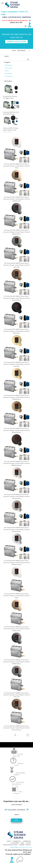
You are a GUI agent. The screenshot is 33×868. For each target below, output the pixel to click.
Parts (8, 71)
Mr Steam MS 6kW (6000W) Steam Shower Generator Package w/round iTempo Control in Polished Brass (16, 397)
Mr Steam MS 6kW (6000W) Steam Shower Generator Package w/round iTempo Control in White (16, 166)
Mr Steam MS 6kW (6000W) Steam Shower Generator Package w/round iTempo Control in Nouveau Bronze (16, 298)
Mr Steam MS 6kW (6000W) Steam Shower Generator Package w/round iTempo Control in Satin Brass (16, 364)
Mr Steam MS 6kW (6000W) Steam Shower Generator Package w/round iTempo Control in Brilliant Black (16, 232)
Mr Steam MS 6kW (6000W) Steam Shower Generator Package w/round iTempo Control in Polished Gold (16, 199)
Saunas (29, 843)
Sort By (14, 50)
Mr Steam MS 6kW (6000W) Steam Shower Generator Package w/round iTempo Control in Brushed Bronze (16, 430)
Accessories (9, 68)
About (9, 841)
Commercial (9, 76)
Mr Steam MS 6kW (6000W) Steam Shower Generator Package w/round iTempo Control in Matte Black (16, 331)
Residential (9, 65)
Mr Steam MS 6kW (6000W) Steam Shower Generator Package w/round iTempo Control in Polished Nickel (16, 496)
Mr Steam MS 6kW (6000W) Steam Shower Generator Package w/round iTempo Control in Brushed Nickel (16, 530)
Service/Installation (10, 845)
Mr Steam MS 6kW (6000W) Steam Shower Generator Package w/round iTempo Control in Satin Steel (16, 265)
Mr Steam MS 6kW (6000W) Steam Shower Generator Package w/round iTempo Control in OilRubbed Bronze (16, 463)
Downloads (9, 74)
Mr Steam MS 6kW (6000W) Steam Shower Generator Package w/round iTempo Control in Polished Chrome (16, 563)
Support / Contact (25, 845)
